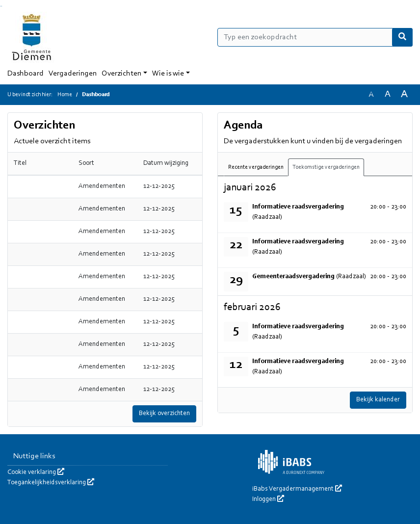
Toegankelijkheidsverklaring (51, 483)
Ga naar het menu (2, 6)
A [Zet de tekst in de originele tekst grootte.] (371, 95)
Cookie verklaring (36, 472)
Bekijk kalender (378, 400)
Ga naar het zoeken (1, 6)
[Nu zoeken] (402, 37)
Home (65, 95)
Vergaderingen (73, 74)
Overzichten (121, 74)
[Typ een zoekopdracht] (315, 37)
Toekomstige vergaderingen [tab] (326, 167)
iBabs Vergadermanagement (297, 489)
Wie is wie (168, 74)
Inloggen (268, 499)
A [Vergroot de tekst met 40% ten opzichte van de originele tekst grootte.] (404, 94)
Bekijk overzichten (164, 414)
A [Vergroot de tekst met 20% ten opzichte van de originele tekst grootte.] (388, 94)
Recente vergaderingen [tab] (256, 167)
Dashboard (26, 74)
